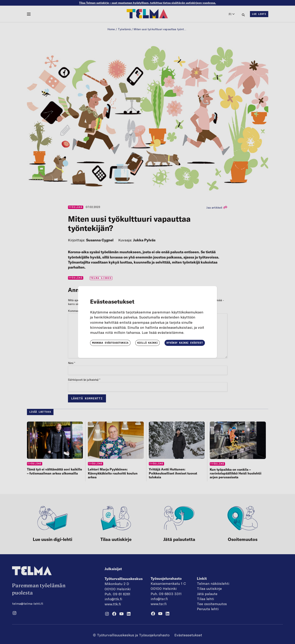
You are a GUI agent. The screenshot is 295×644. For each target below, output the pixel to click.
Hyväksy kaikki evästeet (185, 343)
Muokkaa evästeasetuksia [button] (110, 343)
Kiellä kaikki (148, 343)
